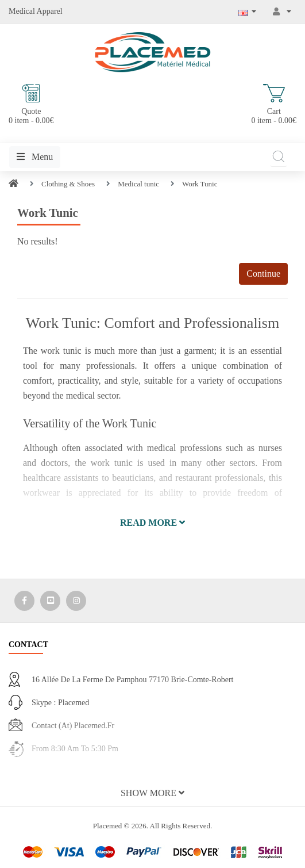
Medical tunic (138, 184)
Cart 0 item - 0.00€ (274, 104)
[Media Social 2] (50, 601)
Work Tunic (200, 184)
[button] (152, 523)
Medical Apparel (36, 11)
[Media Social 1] (24, 601)
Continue (263, 274)
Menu (35, 157)
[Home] (13, 184)
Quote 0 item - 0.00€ (31, 104)
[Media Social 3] (76, 601)
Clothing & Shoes (68, 184)
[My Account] (282, 12)
